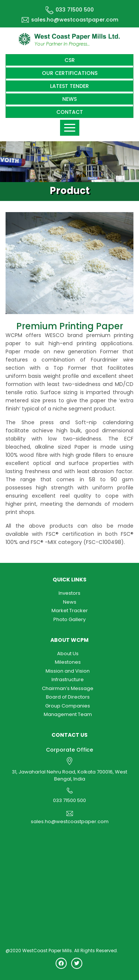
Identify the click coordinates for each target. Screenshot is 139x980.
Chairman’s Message (68, 688)
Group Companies (68, 706)
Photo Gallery (69, 619)
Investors (69, 593)
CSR (70, 60)
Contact (70, 112)
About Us (68, 654)
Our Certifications (70, 73)
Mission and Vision (68, 671)
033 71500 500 (70, 10)
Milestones (68, 662)
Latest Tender (69, 86)
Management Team (68, 714)
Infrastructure (68, 679)
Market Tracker (70, 611)
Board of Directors (68, 697)
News (69, 99)
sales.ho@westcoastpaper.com (70, 20)
